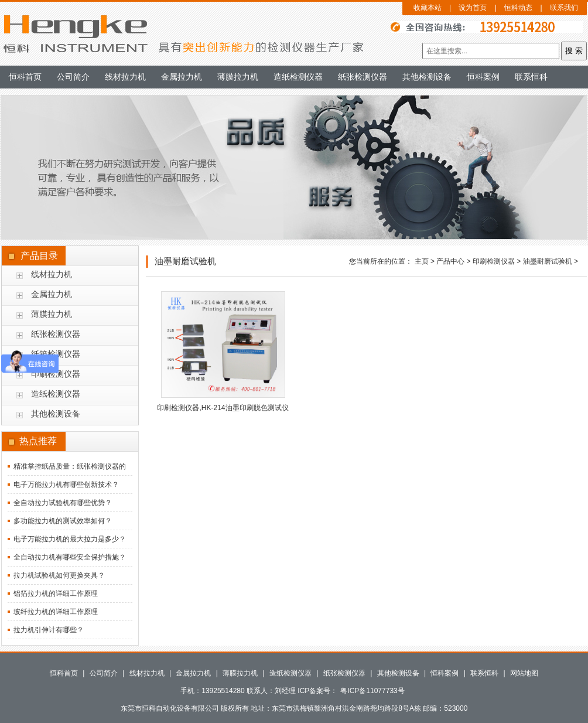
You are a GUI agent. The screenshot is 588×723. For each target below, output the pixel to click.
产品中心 (450, 261)
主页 (422, 261)
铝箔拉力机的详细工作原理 (56, 594)
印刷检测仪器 (56, 374)
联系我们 (564, 8)
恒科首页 (25, 77)
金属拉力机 (182, 77)
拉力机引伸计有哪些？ (49, 630)
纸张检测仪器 (363, 77)
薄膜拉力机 (238, 77)
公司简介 (73, 77)
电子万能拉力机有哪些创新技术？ (66, 485)
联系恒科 (531, 77)
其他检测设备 (427, 77)
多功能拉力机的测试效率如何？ (63, 521)
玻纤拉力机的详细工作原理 (56, 612)
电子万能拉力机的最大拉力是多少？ (70, 539)
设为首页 (473, 8)
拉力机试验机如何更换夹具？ (59, 575)
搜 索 (574, 51)
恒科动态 (518, 8)
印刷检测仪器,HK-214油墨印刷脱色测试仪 (223, 408)
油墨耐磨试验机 (548, 261)
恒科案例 (483, 77)
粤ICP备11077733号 (372, 691)
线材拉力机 (125, 77)
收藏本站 (428, 8)
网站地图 (524, 673)
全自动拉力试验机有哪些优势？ (63, 503)
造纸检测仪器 (298, 77)
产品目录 (39, 256)
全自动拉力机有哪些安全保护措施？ (70, 557)
